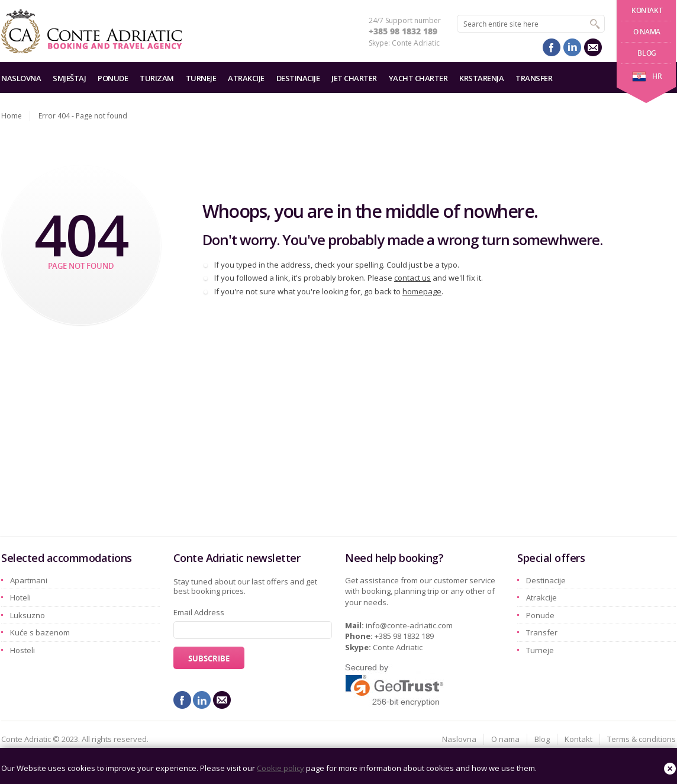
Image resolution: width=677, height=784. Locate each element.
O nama (647, 32)
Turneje (201, 78)
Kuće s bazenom (40, 632)
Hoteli (20, 597)
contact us (412, 278)
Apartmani (29, 580)
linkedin (572, 47)
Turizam (157, 78)
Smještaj (69, 78)
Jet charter (354, 78)
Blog (647, 53)
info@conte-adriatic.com (409, 625)
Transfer (534, 78)
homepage (422, 291)
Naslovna (21, 78)
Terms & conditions (641, 739)
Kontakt (647, 10)
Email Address (199, 612)
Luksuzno (28, 615)
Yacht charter (418, 78)
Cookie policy (281, 768)
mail (593, 47)
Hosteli (22, 650)
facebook (552, 47)
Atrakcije (246, 78)
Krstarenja (481, 78)
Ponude (113, 78)
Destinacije (298, 78)
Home (12, 116)
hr (647, 76)
